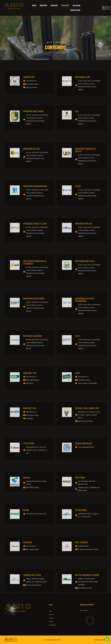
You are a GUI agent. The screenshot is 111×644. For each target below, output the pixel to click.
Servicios (54, 5)
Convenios (65, 5)
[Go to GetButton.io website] (107, 642)
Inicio (34, 5)
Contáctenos (75, 10)
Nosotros (43, 5)
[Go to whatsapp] (107, 639)
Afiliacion (76, 5)
